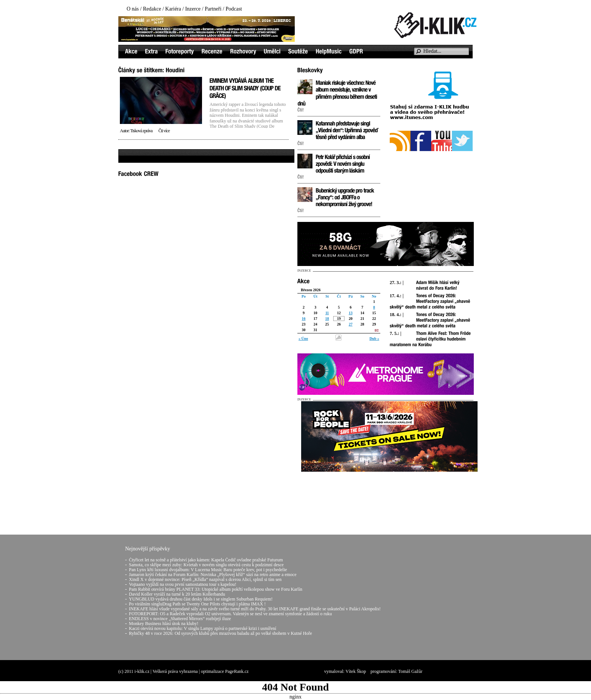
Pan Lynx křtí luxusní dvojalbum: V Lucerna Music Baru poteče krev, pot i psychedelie (208, 570)
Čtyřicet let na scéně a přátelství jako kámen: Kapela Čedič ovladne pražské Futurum (206, 560)
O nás (133, 9)
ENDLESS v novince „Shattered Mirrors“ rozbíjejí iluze (180, 619)
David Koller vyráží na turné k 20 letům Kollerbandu (177, 594)
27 (351, 324)
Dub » (374, 339)
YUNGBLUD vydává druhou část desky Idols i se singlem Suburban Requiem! (201, 599)
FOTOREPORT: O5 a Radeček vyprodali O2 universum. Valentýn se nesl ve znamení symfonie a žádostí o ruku (230, 614)
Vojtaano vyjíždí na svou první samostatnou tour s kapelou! (183, 584)
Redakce (152, 9)
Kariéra (173, 9)
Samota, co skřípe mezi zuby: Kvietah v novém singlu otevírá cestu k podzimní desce (206, 565)
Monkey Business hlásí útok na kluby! (164, 624)
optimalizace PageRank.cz (225, 671)
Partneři (213, 9)
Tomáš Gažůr (410, 671)
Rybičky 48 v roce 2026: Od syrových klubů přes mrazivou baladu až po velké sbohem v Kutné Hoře (220, 633)
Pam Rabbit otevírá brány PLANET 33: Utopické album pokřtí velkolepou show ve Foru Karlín (216, 589)
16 (304, 319)
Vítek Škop (356, 671)
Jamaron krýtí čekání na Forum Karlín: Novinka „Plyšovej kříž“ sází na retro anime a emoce (213, 575)
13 (351, 313)
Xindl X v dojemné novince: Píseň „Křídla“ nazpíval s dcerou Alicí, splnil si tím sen (205, 579)
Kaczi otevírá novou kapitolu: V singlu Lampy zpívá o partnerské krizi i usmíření (203, 628)
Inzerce (193, 9)
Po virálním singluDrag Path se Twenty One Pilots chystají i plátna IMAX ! (197, 604)
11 (327, 313)
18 (327, 319)
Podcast (234, 9)
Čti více (164, 131)
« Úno (303, 339)
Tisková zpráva (141, 131)
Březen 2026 (311, 290)
